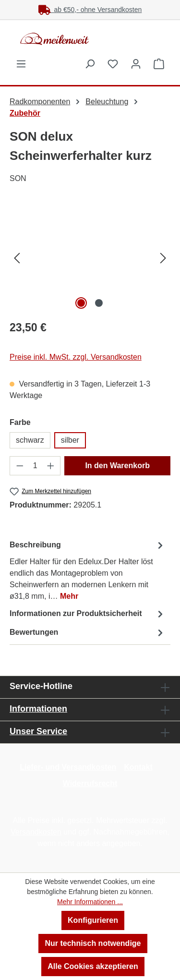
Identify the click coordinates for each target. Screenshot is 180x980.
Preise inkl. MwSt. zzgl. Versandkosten (76, 357)
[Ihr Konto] (136, 64)
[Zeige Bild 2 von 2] (99, 303)
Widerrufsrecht (90, 783)
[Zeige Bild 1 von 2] (81, 303)
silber (70, 440)
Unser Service (38, 731)
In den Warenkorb (117, 466)
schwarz (30, 440)
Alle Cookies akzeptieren (93, 966)
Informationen (38, 709)
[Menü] (21, 64)
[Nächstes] (163, 258)
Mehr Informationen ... (90, 902)
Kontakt (138, 767)
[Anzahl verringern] (20, 466)
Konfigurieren (93, 920)
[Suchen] (90, 64)
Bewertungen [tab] (88, 633)
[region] (90, 258)
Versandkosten (36, 832)
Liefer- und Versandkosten (68, 767)
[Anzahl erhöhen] (51, 466)
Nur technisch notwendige (93, 943)
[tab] (88, 570)
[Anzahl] (35, 466)
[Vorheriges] (17, 258)
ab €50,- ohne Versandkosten (90, 10)
